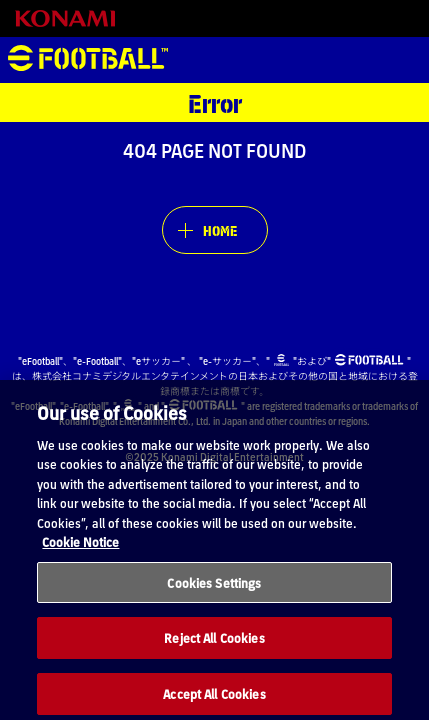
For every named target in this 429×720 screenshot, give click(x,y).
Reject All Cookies (214, 652)
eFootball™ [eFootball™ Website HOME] (88, 60)
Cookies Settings (214, 596)
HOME (220, 230)
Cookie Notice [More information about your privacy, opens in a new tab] (80, 555)
